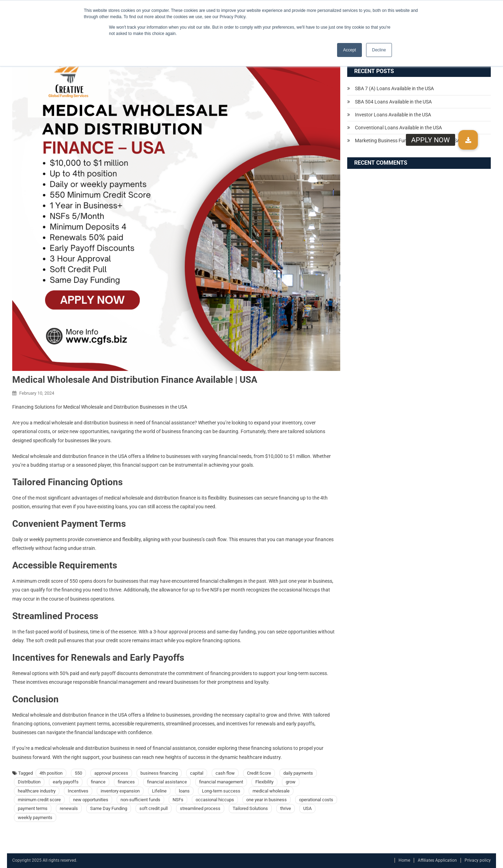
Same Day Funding (109, 808)
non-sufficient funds (140, 800)
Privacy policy (478, 860)
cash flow (225, 773)
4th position (51, 773)
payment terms (33, 808)
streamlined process (200, 808)
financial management (221, 782)
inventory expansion (120, 791)
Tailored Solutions (250, 808)
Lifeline (159, 791)
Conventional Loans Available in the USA (398, 128)
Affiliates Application (437, 860)
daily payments (298, 773)
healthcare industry (37, 791)
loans (184, 791)
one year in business (267, 800)
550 (78, 773)
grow (291, 782)
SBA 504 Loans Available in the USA (393, 102)
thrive (286, 808)
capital (197, 773)
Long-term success (221, 791)
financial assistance (167, 782)
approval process (111, 773)
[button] (468, 140)
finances (126, 782)
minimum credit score (39, 800)
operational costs (316, 800)
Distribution (29, 782)
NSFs (178, 800)
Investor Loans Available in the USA (393, 115)
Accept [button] (349, 50)
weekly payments (35, 817)
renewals (69, 808)
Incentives (78, 791)
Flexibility (264, 782)
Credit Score (259, 773)
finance (98, 782)
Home (404, 860)
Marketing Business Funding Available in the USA (407, 141)
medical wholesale (271, 791)
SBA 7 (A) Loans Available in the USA (394, 88)
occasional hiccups (215, 800)
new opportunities (91, 800)
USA (307, 808)
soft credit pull (154, 808)
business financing (159, 773)
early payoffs (66, 782)
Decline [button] (379, 50)
